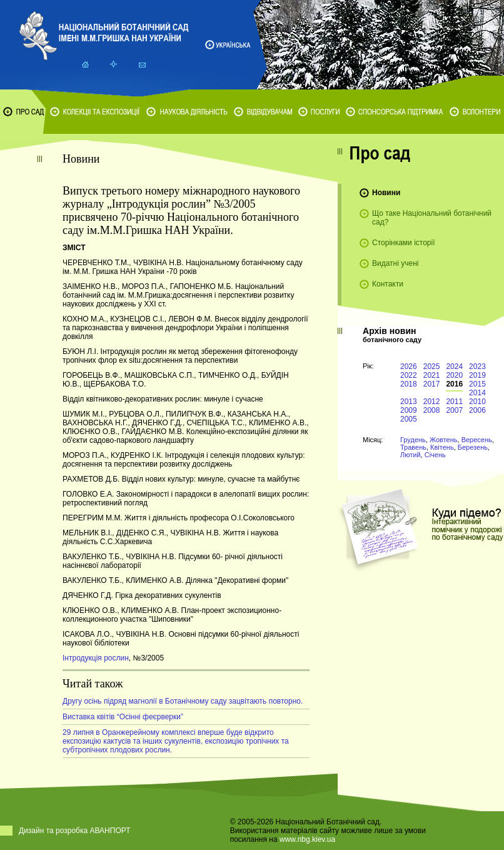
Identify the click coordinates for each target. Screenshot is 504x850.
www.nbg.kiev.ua (307, 839)
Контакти (388, 284)
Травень (413, 447)
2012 (432, 402)
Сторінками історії (404, 243)
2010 (477, 402)
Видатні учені (395, 263)
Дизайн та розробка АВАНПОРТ (75, 831)
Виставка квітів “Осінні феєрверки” (123, 717)
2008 (432, 410)
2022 (409, 375)
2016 (454, 384)
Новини (386, 193)
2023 (477, 367)
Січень (435, 455)
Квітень (442, 447)
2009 (409, 410)
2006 (477, 410)
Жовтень (444, 440)
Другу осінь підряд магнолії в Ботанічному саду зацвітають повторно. (183, 701)
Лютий (411, 455)
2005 (409, 419)
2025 (432, 367)
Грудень (413, 440)
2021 (432, 375)
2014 (477, 393)
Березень (473, 447)
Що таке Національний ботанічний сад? (432, 218)
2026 (409, 367)
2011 (454, 402)
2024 (454, 367)
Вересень (477, 440)
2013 (409, 402)
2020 (454, 375)
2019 (477, 375)
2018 (409, 384)
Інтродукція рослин (96, 658)
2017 (432, 384)
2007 (454, 410)
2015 (477, 384)
